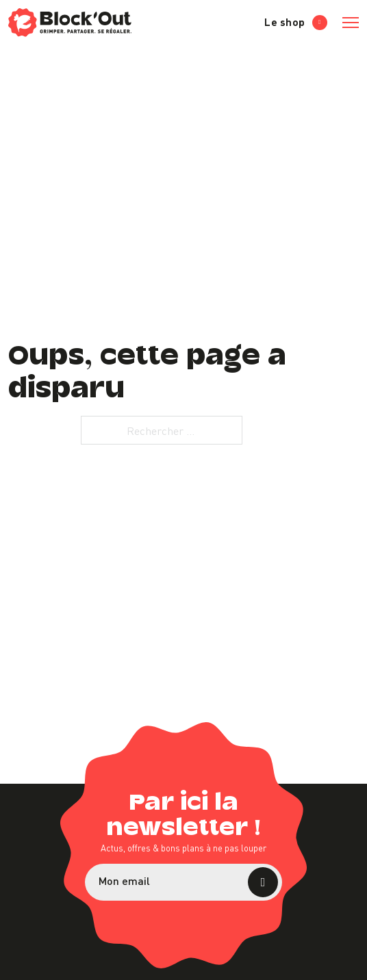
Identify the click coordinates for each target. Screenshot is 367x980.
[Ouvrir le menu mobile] (351, 23)
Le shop (296, 22)
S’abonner (263, 882)
